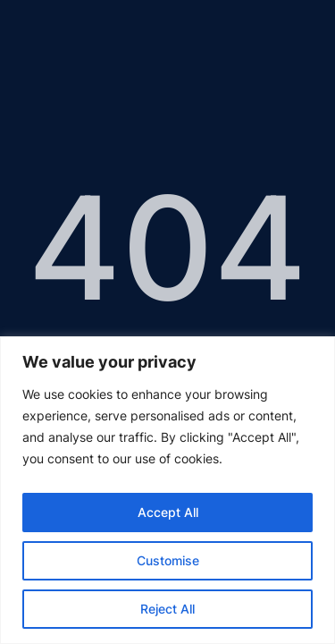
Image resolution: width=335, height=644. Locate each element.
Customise (168, 560)
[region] (167, 490)
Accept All (168, 512)
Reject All (167, 609)
